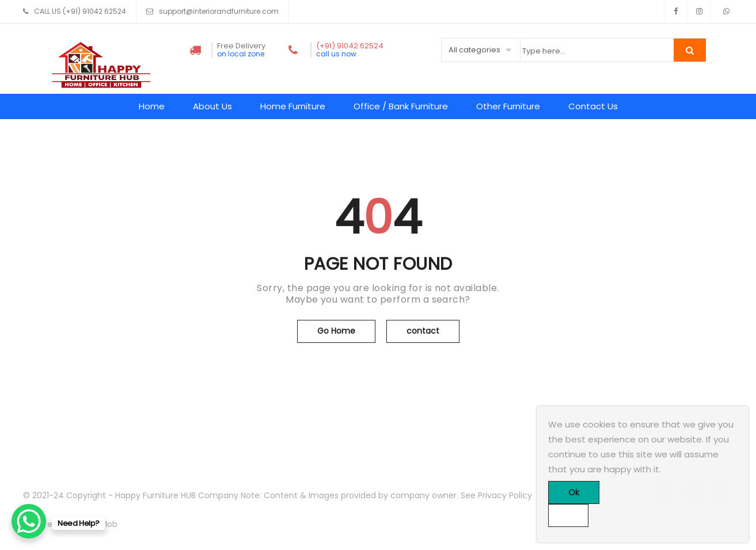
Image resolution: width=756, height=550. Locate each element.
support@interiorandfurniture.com (219, 11)
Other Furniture (508, 106)
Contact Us (593, 106)
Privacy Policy (505, 495)
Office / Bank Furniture (401, 106)
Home (152, 106)
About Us (212, 106)
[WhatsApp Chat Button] (29, 521)
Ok (574, 492)
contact (423, 331)
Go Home (336, 331)
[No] (568, 515)
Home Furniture (293, 106)
